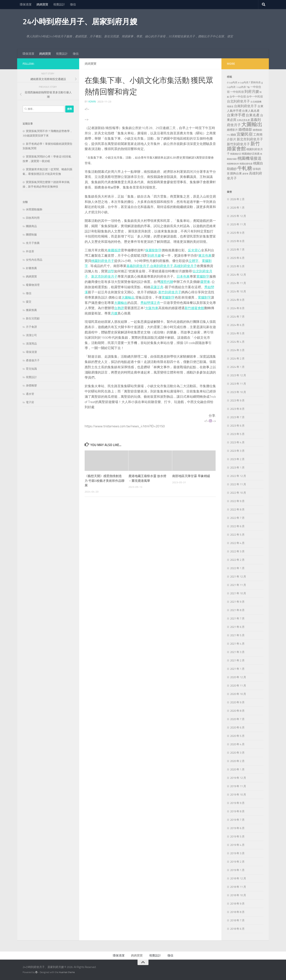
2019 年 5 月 (237, 837)
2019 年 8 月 (237, 811)
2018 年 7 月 (237, 920)
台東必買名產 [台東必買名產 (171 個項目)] (243, 120)
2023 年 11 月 (238, 384)
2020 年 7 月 (237, 719)
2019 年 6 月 (237, 828)
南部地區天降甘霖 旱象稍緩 (191, 476)
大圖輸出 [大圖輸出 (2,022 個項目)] (252, 124)
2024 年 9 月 (237, 300)
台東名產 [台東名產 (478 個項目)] (253, 115)
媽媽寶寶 (42, 4)
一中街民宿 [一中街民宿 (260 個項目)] (237, 92)
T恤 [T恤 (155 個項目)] (248, 87)
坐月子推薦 (33, 243)
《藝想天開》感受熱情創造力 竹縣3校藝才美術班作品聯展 (105, 481)
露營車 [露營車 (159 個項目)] (245, 174)
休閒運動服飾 (34, 209)
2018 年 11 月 (238, 887)
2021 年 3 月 (237, 652)
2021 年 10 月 (238, 593)
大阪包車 (152, 308)
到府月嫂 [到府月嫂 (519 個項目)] (252, 92)
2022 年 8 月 (237, 510)
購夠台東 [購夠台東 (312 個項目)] (236, 173)
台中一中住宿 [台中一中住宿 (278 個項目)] (238, 97)
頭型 (111, 271)
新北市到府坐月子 (104, 277)
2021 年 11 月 (238, 585)
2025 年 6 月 (237, 258)
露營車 (205, 282)
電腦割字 (203, 277)
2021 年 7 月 (237, 619)
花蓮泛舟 (157, 287)
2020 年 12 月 (238, 677)
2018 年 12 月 (238, 878)
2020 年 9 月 (237, 702)
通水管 (30, 394)
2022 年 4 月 (237, 543)
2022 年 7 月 (237, 518)
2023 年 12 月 (238, 375)
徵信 (73, 4)
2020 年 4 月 (237, 744)
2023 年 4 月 (237, 442)
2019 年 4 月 (237, 845)
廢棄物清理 (33, 285)
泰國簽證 (114, 250)
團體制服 (31, 235)
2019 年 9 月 (237, 803)
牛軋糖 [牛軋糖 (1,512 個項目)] (245, 168)
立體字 (194, 261)
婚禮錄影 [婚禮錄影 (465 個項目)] (245, 130)
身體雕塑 (31, 386)
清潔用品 (31, 344)
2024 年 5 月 (237, 333)
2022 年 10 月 (238, 493)
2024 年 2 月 (237, 359)
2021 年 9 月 (237, 602)
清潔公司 (31, 335)
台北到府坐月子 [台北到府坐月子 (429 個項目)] (238, 101)
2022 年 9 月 (237, 501)
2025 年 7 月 (237, 250)
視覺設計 (59, 4)
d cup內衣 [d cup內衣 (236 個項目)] (232, 82)
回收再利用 (33, 218)
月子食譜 (31, 327)
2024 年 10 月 (238, 291)
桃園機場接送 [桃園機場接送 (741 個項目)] (250, 158)
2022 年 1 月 (237, 568)
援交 (29, 302)
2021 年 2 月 (237, 660)
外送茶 (30, 251)
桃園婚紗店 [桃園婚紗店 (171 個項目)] (236, 154)
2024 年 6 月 (237, 325)
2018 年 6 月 (237, 929)
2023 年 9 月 (237, 400)
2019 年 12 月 (238, 778)
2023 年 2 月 (237, 459)
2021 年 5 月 (237, 635)
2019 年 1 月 (237, 870)
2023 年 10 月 (238, 392)
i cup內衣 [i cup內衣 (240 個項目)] (241, 87)
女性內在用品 (34, 260)
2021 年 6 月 (237, 627)
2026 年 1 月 (237, 208)
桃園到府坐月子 (103, 261)
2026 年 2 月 (237, 199)
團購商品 (31, 226)
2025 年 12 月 (238, 216)
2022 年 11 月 (238, 484)
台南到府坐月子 (162, 266)
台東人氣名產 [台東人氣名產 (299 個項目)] (251, 111)
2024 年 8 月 (237, 308)
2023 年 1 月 (237, 468)
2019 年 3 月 (237, 853)
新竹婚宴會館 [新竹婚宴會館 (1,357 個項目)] (243, 146)
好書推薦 (31, 268)
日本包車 (183, 277)
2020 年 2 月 (237, 761)
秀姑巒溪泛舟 (150, 303)
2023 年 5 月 (237, 434)
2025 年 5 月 (237, 266)
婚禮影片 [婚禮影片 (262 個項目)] (232, 130)
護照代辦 (167, 282)
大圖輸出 (128, 297)
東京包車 (205, 256)
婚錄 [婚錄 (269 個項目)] (233, 135)
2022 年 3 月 (237, 551)
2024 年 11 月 (238, 283)
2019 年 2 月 (237, 862)
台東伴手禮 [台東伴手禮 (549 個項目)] (236, 115)
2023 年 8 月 (237, 409)
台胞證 (119, 308)
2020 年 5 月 (237, 736)
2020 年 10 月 (238, 694)
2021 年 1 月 (237, 669)
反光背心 (194, 250)
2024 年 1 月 (237, 367)
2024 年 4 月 (237, 342)
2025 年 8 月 (237, 241)
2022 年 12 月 (238, 476)
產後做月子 (33, 360)
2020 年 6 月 (237, 728)
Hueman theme (67, 972)
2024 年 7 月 (237, 317)
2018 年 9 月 (237, 904)
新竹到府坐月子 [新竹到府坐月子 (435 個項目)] (238, 144)
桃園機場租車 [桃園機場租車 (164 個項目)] (233, 164)
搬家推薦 (31, 310)
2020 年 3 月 (237, 753)
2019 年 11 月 (238, 786)
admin (92, 102)
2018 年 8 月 (237, 912)
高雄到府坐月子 (185, 266)
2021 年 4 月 (237, 644)
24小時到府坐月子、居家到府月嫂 (80, 22)
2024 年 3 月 (237, 350)
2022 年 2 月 (237, 560)
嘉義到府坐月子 (138, 266)
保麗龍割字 (153, 250)
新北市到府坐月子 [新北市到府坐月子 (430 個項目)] (250, 139)
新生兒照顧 (33, 318)
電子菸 (30, 402)
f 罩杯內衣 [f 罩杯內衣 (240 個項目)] (255, 82)
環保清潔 (26, 4)
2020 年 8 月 (237, 711)
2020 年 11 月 (238, 686)
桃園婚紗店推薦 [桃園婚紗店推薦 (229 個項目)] (251, 154)
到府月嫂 (154, 256)
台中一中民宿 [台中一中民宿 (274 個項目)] (255, 97)
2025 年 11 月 (238, 224)
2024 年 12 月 (238, 275)
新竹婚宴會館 (194, 308)
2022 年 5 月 (237, 535)
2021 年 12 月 (238, 577)
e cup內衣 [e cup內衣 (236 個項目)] (243, 82)
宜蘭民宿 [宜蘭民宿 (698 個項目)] (245, 134)
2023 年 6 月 (237, 426)
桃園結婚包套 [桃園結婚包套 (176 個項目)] (246, 164)
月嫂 (114, 313)
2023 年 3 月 (237, 451)
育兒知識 (31, 369)
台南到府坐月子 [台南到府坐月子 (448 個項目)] (246, 106)
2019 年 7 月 (237, 820)
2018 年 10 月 (238, 895)
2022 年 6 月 (237, 526)
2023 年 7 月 (237, 417)
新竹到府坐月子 (170, 292)
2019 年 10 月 (238, 795)
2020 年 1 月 (237, 769)
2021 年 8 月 (237, 610)
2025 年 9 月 (237, 233)
